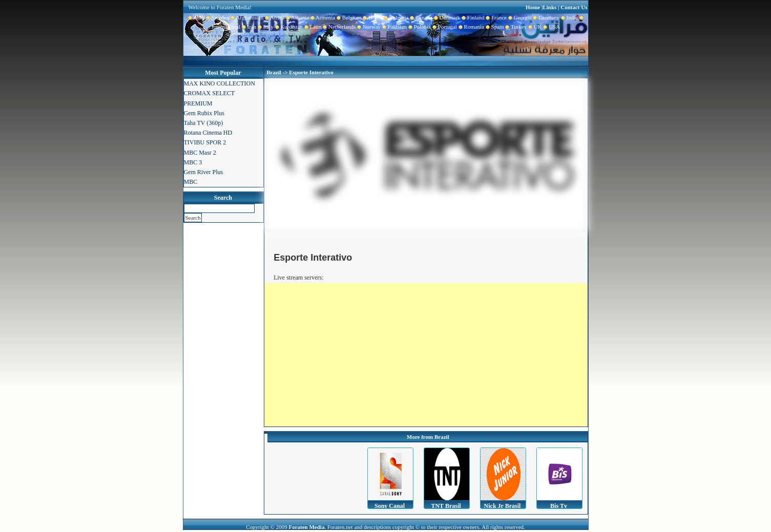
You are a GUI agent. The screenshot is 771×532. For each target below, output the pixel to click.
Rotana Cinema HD (208, 133)
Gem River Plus (204, 172)
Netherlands (339, 27)
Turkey (516, 27)
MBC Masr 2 (200, 153)
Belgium (348, 17)
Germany (546, 17)
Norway (368, 27)
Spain (494, 27)
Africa (274, 17)
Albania (297, 17)
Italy (265, 27)
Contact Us (574, 7)
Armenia (322, 17)
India (569, 17)
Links (549, 7)
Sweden (217, 17)
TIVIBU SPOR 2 (205, 142)
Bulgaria (395, 17)
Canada (420, 17)
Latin (312, 27)
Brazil (372, 17)
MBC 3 (193, 162)
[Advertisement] (426, 355)
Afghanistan (247, 17)
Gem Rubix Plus (204, 113)
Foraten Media (306, 527)
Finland (472, 17)
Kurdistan (288, 27)
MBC (191, 182)
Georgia (519, 17)
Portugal (444, 27)
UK (534, 27)
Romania (471, 27)
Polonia (419, 27)
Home (533, 7)
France (495, 17)
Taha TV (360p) (204, 123)
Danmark (446, 17)
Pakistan (394, 27)
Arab (196, 17)
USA (551, 27)
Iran (248, 27)
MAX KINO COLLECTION (220, 83)
